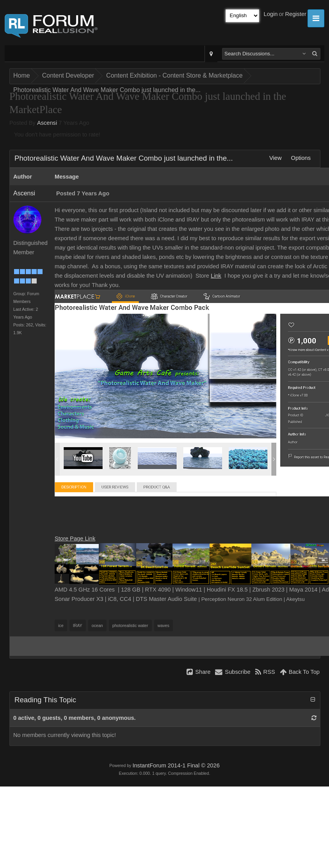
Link (216, 276)
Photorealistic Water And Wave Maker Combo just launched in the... (107, 90)
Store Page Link (75, 539)
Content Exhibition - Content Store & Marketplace (174, 75)
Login (271, 14)
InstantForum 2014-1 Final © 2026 (176, 765)
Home (22, 75)
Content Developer (68, 75)
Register (296, 14)
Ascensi (47, 123)
